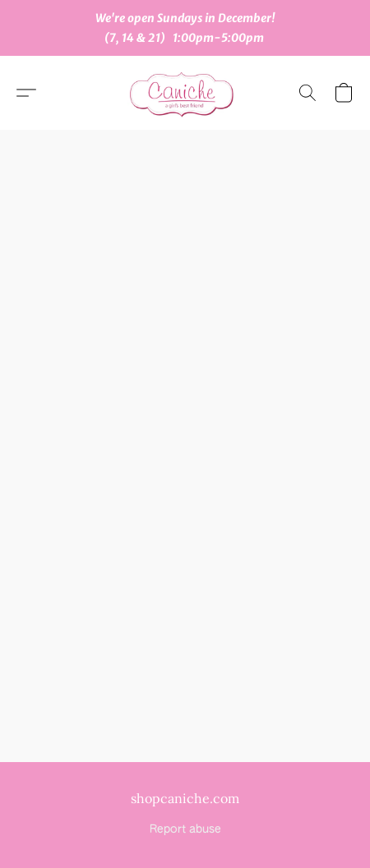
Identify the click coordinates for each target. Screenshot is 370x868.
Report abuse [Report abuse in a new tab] (185, 829)
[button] (185, 93)
